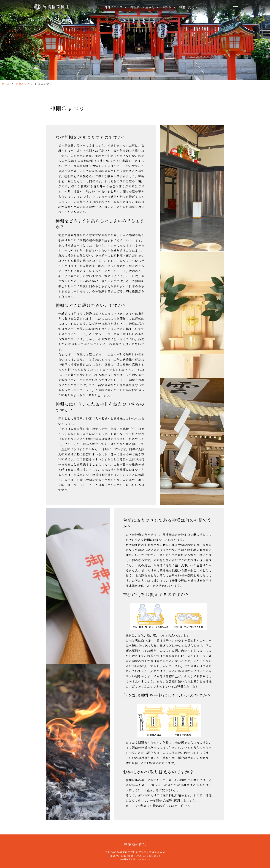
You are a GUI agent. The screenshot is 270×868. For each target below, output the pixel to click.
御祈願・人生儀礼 (145, 7)
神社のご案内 (116, 7)
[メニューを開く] (235, 7)
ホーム (6, 84)
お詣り (169, 7)
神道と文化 (189, 7)
